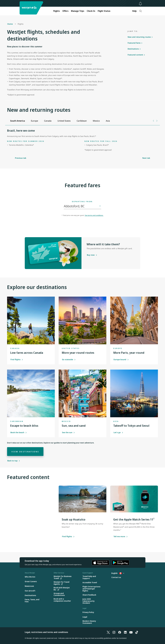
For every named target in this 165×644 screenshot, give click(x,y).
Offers (65, 11)
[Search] (141, 11)
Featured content (135, 55)
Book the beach (19, 432)
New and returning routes (139, 37)
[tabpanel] (82, 140)
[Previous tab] (154, 121)
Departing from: (82, 202)
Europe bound (121, 359)
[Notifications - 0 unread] (140, 4)
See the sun (68, 432)
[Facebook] (120, 632)
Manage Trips (78, 11)
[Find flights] (67, 537)
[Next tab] (157, 121)
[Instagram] (114, 632)
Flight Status (104, 11)
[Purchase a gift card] (91, 255)
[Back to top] (14, 461)
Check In (91, 11)
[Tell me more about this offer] (119, 537)
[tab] (17, 121)
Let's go (118, 432)
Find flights (17, 359)
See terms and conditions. (94, 215)
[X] (108, 632)
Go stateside (69, 359)
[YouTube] (131, 632)
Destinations (133, 49)
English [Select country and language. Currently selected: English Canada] (118, 573)
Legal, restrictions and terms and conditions (46, 632)
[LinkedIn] (125, 632)
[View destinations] (25, 452)
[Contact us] (116, 577)
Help (134, 11)
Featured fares (134, 43)
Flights (57, 11)
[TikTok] (137, 632)
